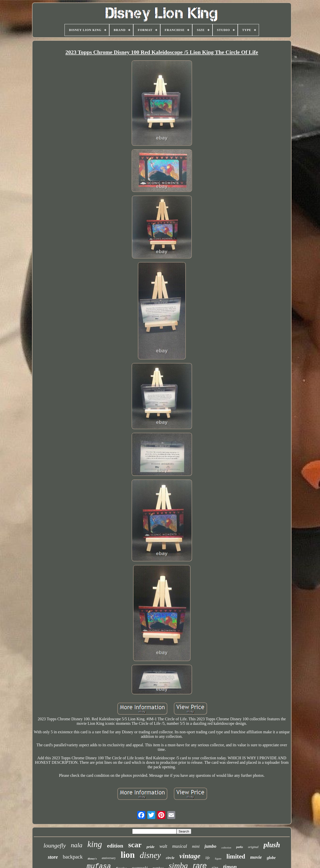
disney (150, 855)
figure (218, 859)
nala (76, 845)
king (95, 844)
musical (180, 846)
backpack (73, 857)
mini (196, 846)
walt (163, 846)
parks (240, 847)
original (253, 847)
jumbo (210, 846)
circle (170, 858)
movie (256, 857)
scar (135, 845)
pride (150, 847)
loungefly (55, 846)
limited (236, 856)
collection (226, 848)
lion (128, 855)
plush (272, 845)
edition (115, 846)
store (53, 857)
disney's (92, 859)
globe (271, 858)
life (208, 858)
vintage (190, 856)
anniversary (109, 858)
